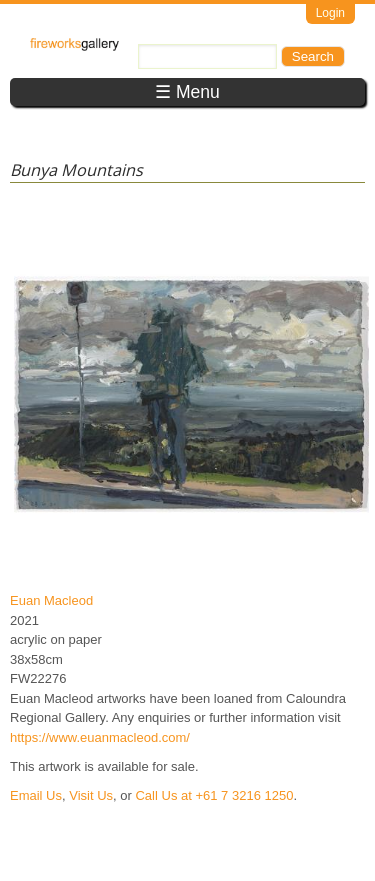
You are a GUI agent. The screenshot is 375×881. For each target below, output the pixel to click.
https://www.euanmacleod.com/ (100, 737)
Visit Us (91, 795)
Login (330, 13)
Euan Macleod (51, 600)
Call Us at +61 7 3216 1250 (214, 795)
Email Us (36, 795)
